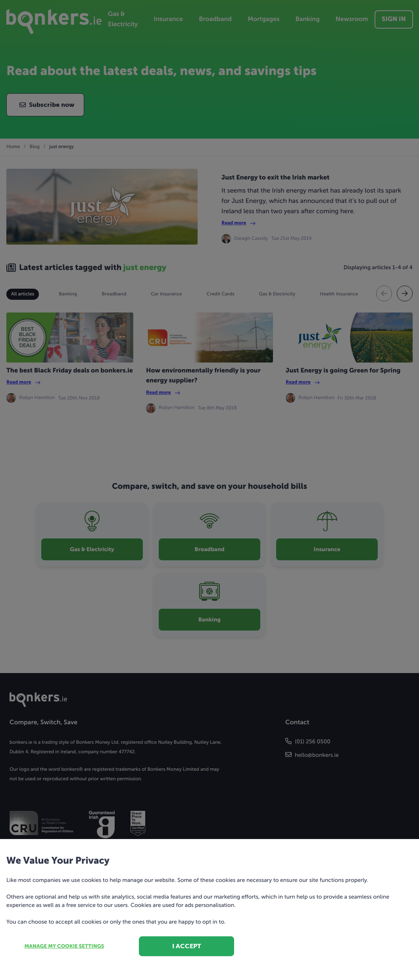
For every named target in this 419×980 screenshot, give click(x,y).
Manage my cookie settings (64, 946)
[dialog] (209, 490)
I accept (187, 946)
